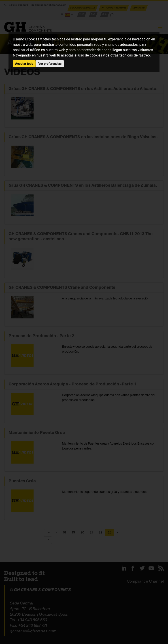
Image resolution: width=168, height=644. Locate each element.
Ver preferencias (50, 64)
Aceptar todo (24, 64)
